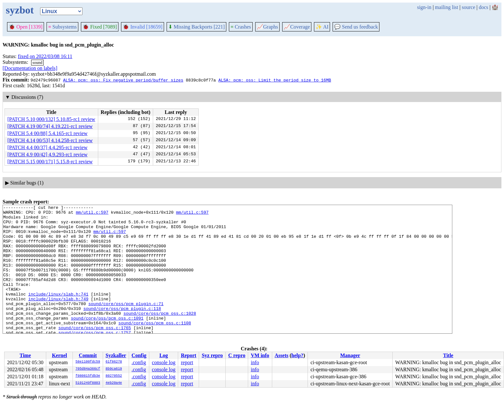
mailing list (447, 7)
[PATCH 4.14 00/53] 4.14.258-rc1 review (50, 140)
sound (37, 62)
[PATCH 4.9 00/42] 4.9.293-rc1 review (48, 154)
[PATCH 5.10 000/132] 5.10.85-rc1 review (51, 119)
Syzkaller (116, 355)
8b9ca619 (114, 369)
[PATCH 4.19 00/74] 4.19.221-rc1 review (50, 126)
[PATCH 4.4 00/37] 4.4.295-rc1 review (48, 147)
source (469, 7)
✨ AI (322, 27)
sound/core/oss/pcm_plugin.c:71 (126, 324)
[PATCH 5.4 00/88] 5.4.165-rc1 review (48, 133)
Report (188, 355)
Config (139, 355)
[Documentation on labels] (30, 68)
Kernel (60, 355)
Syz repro (212, 355)
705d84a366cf (88, 369)
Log (164, 355)
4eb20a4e (114, 383)
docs (483, 7)
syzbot (20, 10)
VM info (260, 355)
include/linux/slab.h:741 (58, 312)
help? (297, 355)
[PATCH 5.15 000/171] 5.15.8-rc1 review (50, 162)
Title (448, 355)
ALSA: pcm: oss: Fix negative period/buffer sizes (123, 80)
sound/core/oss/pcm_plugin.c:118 (122, 330)
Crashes (241, 27)
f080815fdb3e (88, 376)
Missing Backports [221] (196, 27)
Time (25, 355)
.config (139, 362)
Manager (350, 355)
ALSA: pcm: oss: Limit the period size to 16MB (275, 80)
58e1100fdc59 (88, 362)
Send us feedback (356, 27)
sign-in (424, 7)
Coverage (297, 27)
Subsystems (62, 27)
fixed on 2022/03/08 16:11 (45, 56)
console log (164, 362)
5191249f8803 (88, 383)
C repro (237, 355)
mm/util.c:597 (92, 214)
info (255, 362)
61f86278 (114, 362)
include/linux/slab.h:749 (58, 318)
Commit (88, 355)
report (187, 362)
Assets (282, 355)
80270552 (114, 376)
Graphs (267, 27)
